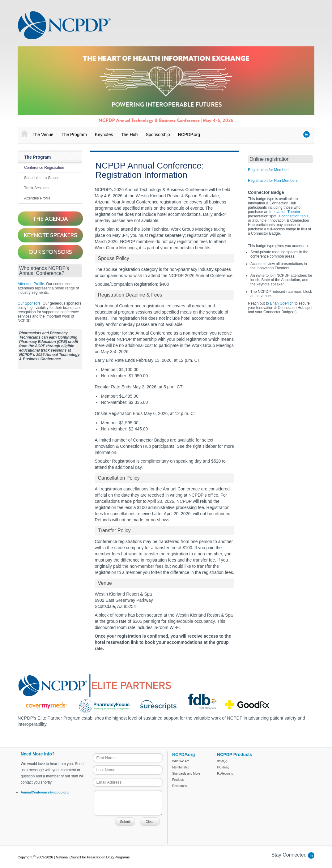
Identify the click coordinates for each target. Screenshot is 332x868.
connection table (295, 216)
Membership (181, 767)
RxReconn (225, 774)
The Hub (130, 135)
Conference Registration (44, 168)
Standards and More (186, 774)
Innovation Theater (285, 212)
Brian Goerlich (282, 303)
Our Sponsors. (30, 303)
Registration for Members (269, 170)
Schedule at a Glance (42, 178)
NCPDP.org (189, 135)
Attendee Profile (37, 198)
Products (178, 780)
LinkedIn (306, 134)
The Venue (43, 135)
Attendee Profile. (31, 284)
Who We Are (181, 761)
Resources (180, 786)
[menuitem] (23, 134)
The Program (74, 135)
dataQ (222, 761)
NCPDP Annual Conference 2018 (64, 25)
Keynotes (104, 135)
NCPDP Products (234, 755)
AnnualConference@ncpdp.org (45, 792)
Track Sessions (37, 188)
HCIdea (223, 767)
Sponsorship (158, 135)
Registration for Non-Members (273, 181)
